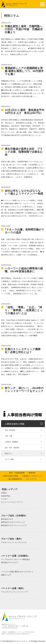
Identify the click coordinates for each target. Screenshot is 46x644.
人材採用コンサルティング (32, 476)
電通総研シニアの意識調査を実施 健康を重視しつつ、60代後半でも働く (24, 71)
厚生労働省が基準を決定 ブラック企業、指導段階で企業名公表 (24, 152)
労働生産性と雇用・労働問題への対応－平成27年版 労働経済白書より (24, 29)
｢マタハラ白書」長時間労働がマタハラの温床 (24, 231)
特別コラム (8, 453)
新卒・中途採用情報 (17, 473)
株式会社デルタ (7, 519)
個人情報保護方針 (15, 479)
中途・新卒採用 (10, 430)
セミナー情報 (9, 459)
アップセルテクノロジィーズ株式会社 (16, 559)
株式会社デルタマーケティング (13, 522)
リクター (4, 499)
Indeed (4, 493)
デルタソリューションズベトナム (14, 542)
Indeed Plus (6, 496)
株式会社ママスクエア (10, 562)
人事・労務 (8, 436)
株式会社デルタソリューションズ (14, 525)
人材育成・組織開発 (11, 442)
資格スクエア (6, 575)
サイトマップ (31, 479)
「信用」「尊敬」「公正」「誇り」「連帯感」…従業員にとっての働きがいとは (24, 310)
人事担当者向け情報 (15, 424)
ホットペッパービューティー (12, 502)
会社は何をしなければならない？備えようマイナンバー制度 (24, 192)
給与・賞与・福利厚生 (12, 448)
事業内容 (32, 473)
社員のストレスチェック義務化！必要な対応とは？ (23, 351)
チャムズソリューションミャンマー (15, 592)
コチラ (29, 634)
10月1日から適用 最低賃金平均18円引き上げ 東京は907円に (24, 112)
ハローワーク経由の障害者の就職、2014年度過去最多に (24, 270)
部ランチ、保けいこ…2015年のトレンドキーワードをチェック (24, 390)
